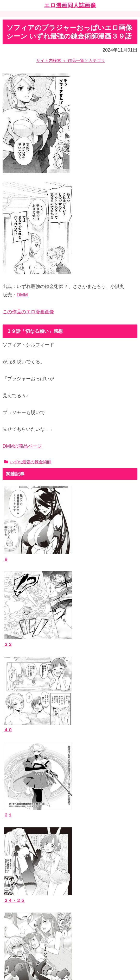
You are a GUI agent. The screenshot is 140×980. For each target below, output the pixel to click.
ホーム (70, 939)
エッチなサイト (21, 919)
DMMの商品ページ (22, 446)
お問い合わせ (19, 881)
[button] (132, 790)
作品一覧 (15, 819)
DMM (22, 295)
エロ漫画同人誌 (21, 827)
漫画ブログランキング (27, 911)
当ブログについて (23, 873)
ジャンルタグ (19, 843)
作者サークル (19, 835)
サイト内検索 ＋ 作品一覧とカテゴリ (71, 61)
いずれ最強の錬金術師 (28, 462)
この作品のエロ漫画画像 (28, 312)
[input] (70, 790)
